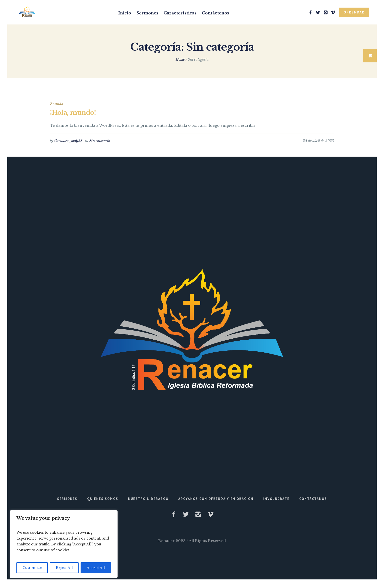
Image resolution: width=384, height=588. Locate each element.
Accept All (96, 568)
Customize (32, 568)
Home (180, 59)
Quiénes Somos (103, 499)
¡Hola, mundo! (73, 113)
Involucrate (276, 499)
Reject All (64, 568)
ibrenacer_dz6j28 (68, 141)
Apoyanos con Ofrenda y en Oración (216, 499)
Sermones (67, 499)
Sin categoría (100, 141)
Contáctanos (313, 499)
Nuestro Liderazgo (148, 499)
